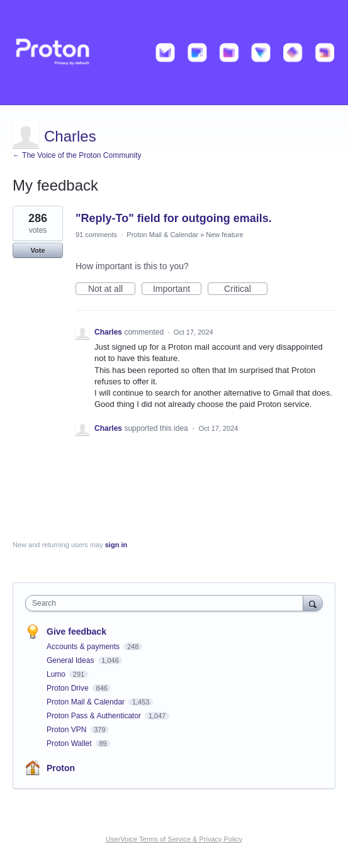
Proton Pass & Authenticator (95, 716)
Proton (61, 768)
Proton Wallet (70, 743)
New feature (224, 235)
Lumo (57, 674)
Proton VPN (68, 730)
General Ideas (71, 660)
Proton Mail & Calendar (162, 235)
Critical (246, 289)
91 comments (96, 235)
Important (177, 289)
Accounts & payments (84, 647)
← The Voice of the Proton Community (77, 155)
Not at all (112, 289)
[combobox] (167, 603)
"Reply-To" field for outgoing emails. (174, 218)
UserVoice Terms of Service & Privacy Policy (174, 839)
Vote (37, 250)
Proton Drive (69, 688)
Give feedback (76, 632)
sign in (116, 545)
